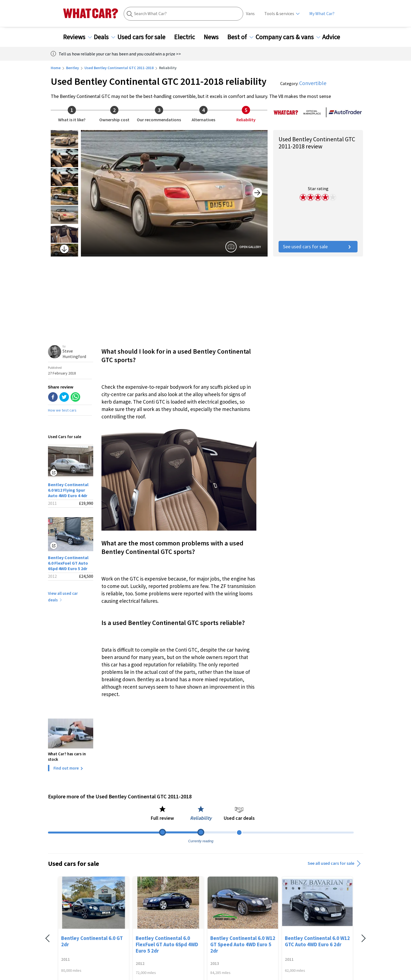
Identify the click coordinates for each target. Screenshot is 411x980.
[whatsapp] (75, 398)
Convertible (313, 83)
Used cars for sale (145, 37)
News (214, 37)
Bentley (73, 68)
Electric (188, 37)
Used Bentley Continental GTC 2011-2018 (119, 68)
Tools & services (279, 14)
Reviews (77, 37)
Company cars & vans (288, 37)
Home (56, 68)
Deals (104, 37)
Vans (250, 14)
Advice (334, 37)
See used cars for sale (318, 247)
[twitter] (64, 398)
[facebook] (53, 398)
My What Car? (322, 14)
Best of (240, 37)
